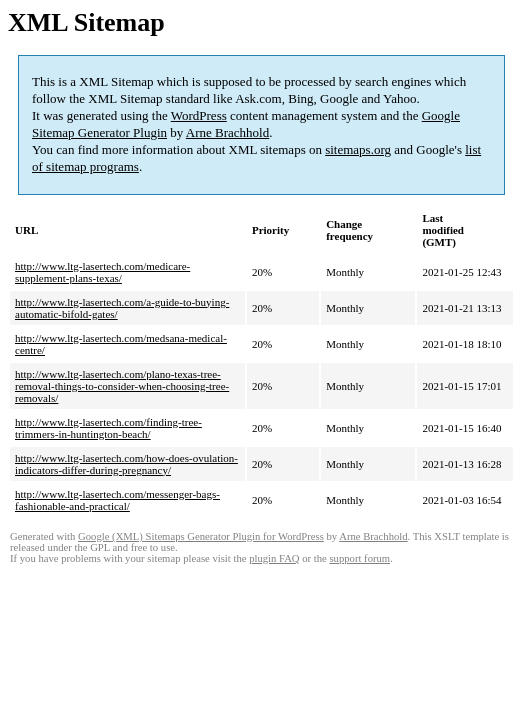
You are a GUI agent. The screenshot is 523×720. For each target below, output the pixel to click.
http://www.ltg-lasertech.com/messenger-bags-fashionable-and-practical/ (117, 500)
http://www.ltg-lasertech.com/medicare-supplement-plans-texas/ (102, 272)
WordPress (199, 115)
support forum (359, 558)
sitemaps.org (358, 149)
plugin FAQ (274, 558)
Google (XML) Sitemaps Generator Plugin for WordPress (201, 536)
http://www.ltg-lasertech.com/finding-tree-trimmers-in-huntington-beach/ (108, 428)
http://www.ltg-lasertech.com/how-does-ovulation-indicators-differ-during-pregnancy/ (126, 464)
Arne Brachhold (227, 132)
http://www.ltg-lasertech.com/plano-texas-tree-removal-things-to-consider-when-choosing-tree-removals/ (122, 386)
